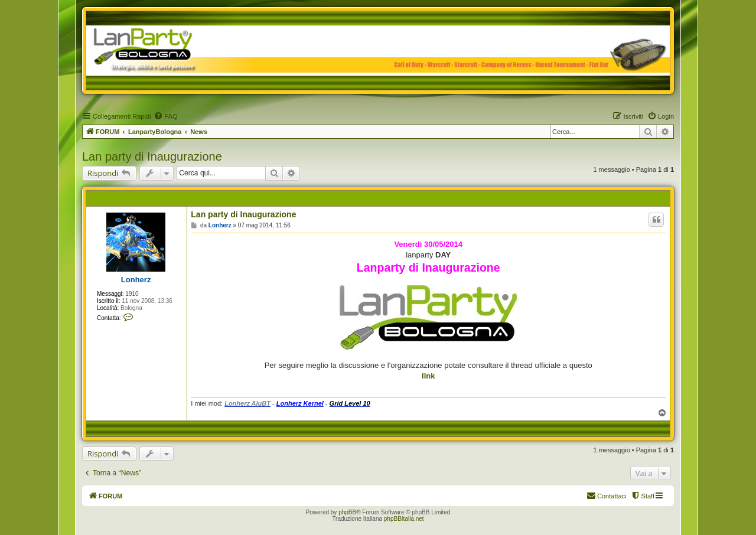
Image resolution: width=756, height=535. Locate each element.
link (428, 376)
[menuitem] (165, 116)
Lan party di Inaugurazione (152, 156)
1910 (132, 294)
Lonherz (136, 280)
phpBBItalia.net (404, 519)
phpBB (347, 512)
